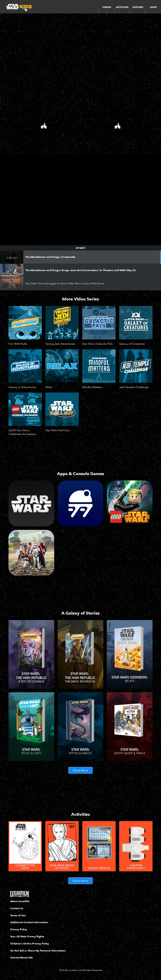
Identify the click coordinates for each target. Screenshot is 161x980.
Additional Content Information (29, 923)
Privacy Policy (19, 930)
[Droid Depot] (81, 503)
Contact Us (17, 909)
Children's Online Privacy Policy (30, 944)
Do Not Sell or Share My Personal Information (38, 951)
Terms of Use (18, 916)
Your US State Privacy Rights (27, 937)
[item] (107, 7)
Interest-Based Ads (22, 958)
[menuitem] (122, 7)
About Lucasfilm (20, 902)
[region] (80, 200)
